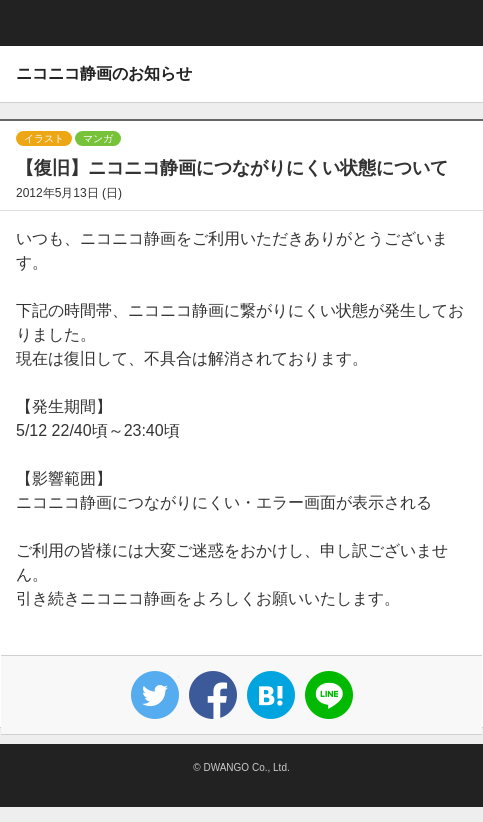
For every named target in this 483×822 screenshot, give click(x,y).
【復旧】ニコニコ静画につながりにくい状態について (232, 168)
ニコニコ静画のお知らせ (104, 73)
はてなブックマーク (271, 695)
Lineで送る (329, 695)
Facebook (213, 695)
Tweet (155, 695)
